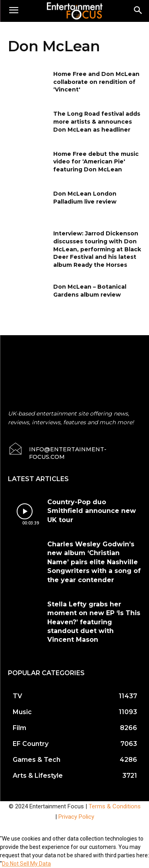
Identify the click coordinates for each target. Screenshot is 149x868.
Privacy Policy (76, 817)
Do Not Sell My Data (26, 864)
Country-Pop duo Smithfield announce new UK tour (92, 511)
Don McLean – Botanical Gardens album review (90, 291)
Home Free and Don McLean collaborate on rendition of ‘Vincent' (96, 82)
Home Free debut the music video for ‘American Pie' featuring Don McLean (96, 162)
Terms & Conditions (115, 806)
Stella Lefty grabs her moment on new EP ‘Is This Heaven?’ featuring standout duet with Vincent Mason (94, 622)
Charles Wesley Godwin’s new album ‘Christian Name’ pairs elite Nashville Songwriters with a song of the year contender (94, 562)
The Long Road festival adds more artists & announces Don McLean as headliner (97, 121)
